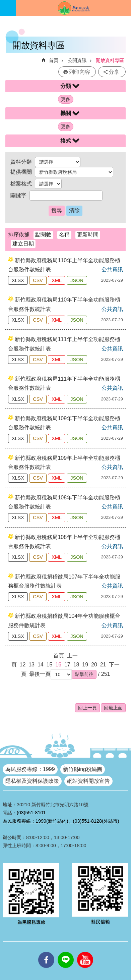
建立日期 (23, 244)
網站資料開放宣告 (88, 781)
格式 (66, 141)
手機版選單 (8, 8)
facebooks (46, 952)
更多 (66, 99)
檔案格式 (21, 184)
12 (23, 665)
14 (41, 665)
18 (76, 665)
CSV (38, 280)
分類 (66, 86)
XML (57, 280)
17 (67, 665)
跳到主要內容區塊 (4, 4)
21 (103, 665)
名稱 (64, 235)
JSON (77, 280)
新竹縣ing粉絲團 (83, 769)
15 (50, 665)
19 (85, 665)
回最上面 (113, 708)
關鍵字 (18, 195)
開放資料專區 (110, 60)
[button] (84, 674)
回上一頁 (87, 708)
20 (94, 665)
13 (31, 665)
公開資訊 (77, 60)
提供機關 (21, 172)
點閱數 (43, 235)
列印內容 (79, 72)
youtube (85, 952)
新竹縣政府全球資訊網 (74, 8)
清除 (74, 210)
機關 (66, 113)
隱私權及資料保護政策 (32, 781)
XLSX (18, 280)
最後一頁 (40, 674)
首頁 (54, 60)
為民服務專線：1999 (30, 769)
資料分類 (21, 162)
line (66, 952)
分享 (114, 72)
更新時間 (88, 235)
